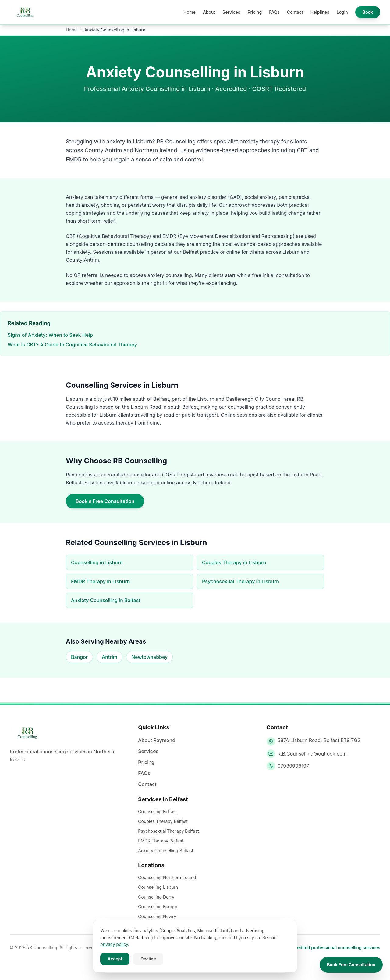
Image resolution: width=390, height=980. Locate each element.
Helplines (320, 12)
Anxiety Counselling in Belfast (106, 600)
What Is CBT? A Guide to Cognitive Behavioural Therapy (72, 345)
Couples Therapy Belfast (163, 821)
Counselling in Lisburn (97, 562)
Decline (148, 959)
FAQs (274, 12)
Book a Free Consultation (105, 501)
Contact (295, 12)
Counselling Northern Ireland (167, 877)
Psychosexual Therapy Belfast (168, 831)
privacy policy (114, 944)
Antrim (110, 657)
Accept (115, 959)
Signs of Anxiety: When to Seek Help (50, 335)
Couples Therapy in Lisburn (234, 562)
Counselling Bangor (158, 907)
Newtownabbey (149, 657)
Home (190, 12)
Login (342, 12)
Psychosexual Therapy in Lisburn (241, 581)
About (209, 12)
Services (231, 12)
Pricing (255, 12)
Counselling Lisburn (158, 887)
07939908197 (293, 766)
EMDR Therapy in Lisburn (100, 581)
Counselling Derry (156, 897)
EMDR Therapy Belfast (161, 841)
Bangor (79, 657)
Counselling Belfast (157, 811)
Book (368, 12)
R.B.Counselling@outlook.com (312, 754)
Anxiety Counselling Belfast (166, 851)
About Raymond (157, 740)
